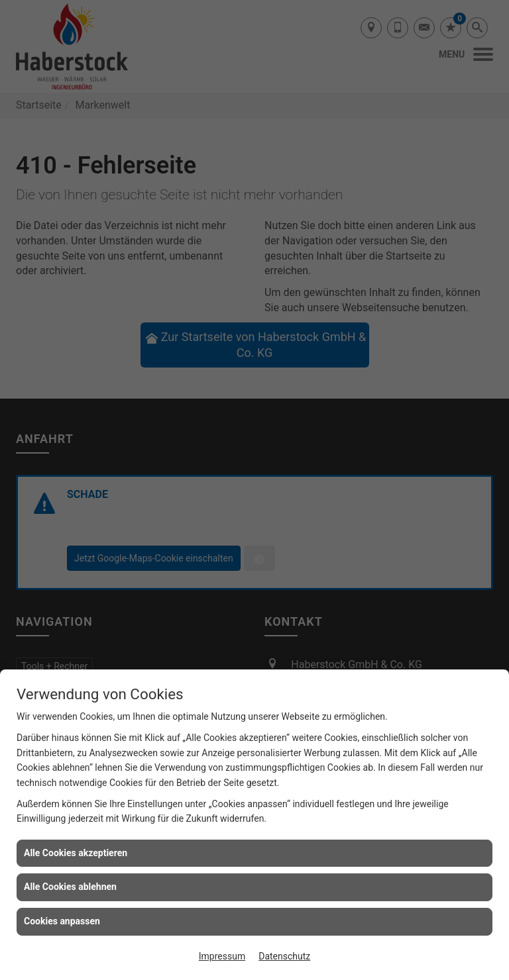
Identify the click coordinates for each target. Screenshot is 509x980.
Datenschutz (284, 956)
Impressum (222, 956)
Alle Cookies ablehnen (70, 887)
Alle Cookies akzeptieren (76, 853)
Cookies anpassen (62, 921)
